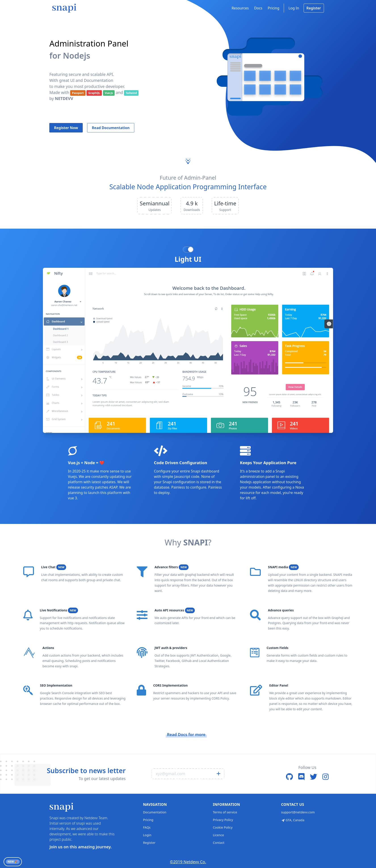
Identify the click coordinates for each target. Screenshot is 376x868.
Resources (240, 8)
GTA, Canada (293, 820)
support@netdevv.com (298, 812)
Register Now (66, 128)
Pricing (273, 8)
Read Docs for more (186, 734)
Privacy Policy (223, 820)
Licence (218, 835)
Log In (294, 8)
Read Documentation (111, 128)
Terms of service (225, 812)
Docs (258, 8)
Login (147, 835)
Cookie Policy (223, 827)
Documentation (155, 812)
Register (314, 8)
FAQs (147, 827)
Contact (219, 843)
